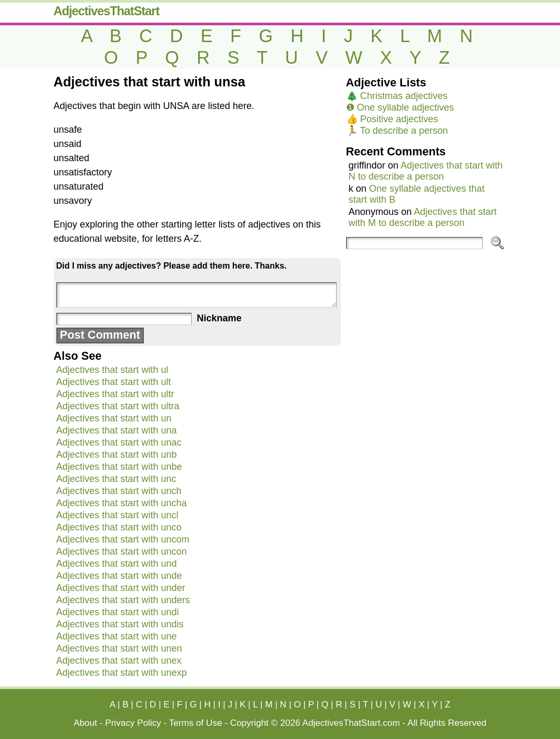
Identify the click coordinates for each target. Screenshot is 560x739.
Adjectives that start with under (121, 588)
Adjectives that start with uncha (122, 503)
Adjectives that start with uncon (122, 551)
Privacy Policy (133, 723)
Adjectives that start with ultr (115, 394)
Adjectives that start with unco (119, 527)
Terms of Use (196, 723)
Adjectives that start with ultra (118, 406)
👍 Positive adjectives (392, 119)
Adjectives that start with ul (112, 370)
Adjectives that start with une (117, 636)
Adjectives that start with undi (118, 612)
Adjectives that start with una (117, 430)
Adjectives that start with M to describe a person (423, 217)
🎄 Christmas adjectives (397, 96)
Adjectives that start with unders (123, 600)
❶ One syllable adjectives (400, 107)
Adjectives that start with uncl (117, 515)
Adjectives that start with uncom (123, 539)
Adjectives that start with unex (119, 661)
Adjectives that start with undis (120, 624)
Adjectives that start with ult (114, 382)
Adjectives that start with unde (119, 576)
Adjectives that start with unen (119, 648)
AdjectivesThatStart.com (351, 723)
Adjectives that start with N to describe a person (426, 171)
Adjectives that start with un (114, 418)
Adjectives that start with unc (116, 479)
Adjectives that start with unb (117, 455)
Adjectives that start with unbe (119, 467)
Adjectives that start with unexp (122, 673)
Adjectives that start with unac (119, 442)
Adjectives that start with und (117, 564)
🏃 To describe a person (397, 131)
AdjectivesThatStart (107, 11)
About (86, 723)
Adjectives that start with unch (119, 491)
